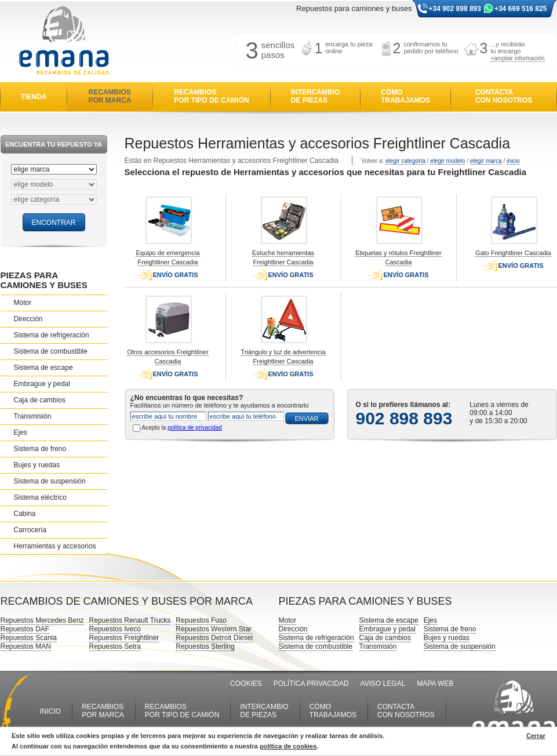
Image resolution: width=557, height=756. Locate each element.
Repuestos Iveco (115, 629)
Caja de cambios (40, 400)
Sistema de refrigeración (52, 335)
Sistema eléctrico (40, 497)
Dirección (28, 319)
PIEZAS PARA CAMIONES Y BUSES (44, 280)
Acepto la (182, 428)
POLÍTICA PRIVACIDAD (311, 684)
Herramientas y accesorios (55, 546)
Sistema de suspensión (50, 481)
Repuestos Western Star (214, 629)
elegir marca (486, 161)
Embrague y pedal (42, 384)
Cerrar (536, 736)
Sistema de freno (40, 449)
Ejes (21, 432)
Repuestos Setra (115, 646)
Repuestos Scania (29, 638)
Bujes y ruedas (37, 465)
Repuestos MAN (26, 646)
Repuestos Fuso (201, 620)
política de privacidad (195, 428)
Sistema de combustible (51, 351)
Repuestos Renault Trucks (130, 620)
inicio (513, 161)
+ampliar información (517, 58)
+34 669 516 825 (520, 9)
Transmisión (33, 416)
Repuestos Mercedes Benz (42, 620)
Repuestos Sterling (205, 646)
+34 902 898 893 (455, 9)
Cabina (25, 514)
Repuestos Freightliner (124, 638)
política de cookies (288, 746)
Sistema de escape (43, 368)
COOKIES (246, 684)
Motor (23, 303)
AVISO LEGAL (383, 684)
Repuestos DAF (25, 629)
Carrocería (30, 530)
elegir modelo (447, 161)
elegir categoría (405, 161)
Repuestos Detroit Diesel (214, 638)
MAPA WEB (435, 684)
